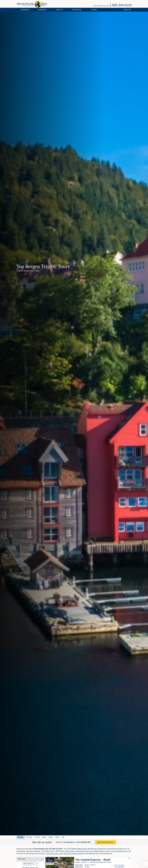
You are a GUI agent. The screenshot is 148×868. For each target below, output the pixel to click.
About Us (59, 10)
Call (84, 842)
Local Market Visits (121, 851)
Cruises (37, 837)
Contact (94, 10)
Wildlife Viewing (99, 851)
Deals (57, 837)
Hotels (51, 837)
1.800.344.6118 (121, 5)
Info (63, 837)
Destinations (25, 10)
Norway (20, 837)
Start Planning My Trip (105, 842)
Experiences (42, 10)
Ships (44, 837)
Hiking (108, 851)
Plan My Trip (77, 10)
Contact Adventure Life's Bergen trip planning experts (65, 854)
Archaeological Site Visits (84, 851)
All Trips (29, 837)
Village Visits (70, 851)
